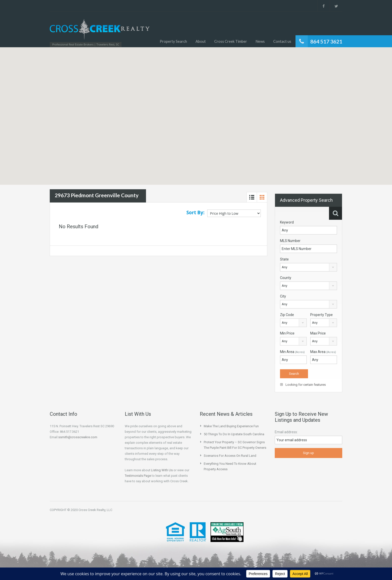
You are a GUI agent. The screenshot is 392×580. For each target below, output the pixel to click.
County (286, 278)
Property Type (321, 315)
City (283, 296)
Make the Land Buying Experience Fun (231, 426)
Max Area (323, 352)
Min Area (292, 352)
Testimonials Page (138, 476)
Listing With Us (162, 470)
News (260, 41)
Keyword (287, 222)
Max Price (318, 333)
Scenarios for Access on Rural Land (230, 456)
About (201, 41)
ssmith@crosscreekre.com (78, 437)
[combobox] (308, 267)
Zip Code (287, 315)
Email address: (286, 432)
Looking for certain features (303, 385)
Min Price (287, 333)
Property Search (173, 41)
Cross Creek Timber (231, 41)
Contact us (282, 41)
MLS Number (290, 241)
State (284, 259)
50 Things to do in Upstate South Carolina (234, 434)
